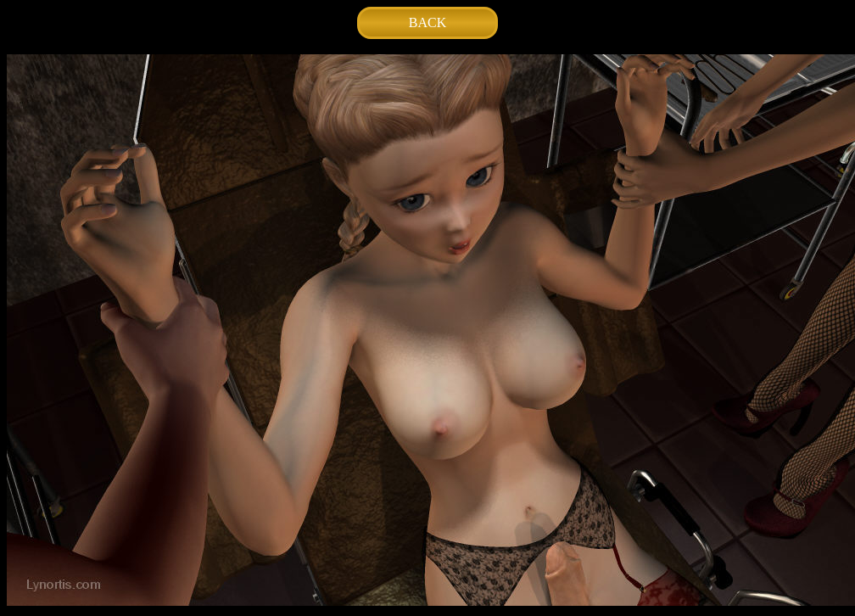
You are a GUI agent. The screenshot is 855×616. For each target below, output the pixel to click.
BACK (427, 22)
